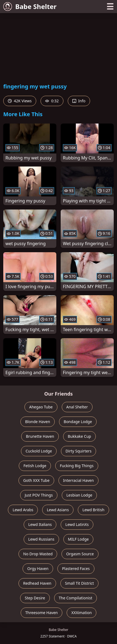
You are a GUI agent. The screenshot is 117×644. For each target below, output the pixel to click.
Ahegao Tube (41, 407)
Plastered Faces (76, 568)
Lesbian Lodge (79, 495)
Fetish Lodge (35, 466)
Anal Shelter (77, 407)
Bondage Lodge (78, 422)
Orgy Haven (38, 568)
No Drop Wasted (38, 554)
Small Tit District (79, 583)
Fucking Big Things (77, 466)
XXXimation (81, 613)
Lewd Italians (40, 524)
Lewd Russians (41, 539)
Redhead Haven (37, 583)
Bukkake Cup (79, 436)
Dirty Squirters (78, 451)
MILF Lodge (78, 539)
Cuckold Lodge (39, 451)
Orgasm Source (80, 554)
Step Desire (35, 598)
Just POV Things (39, 495)
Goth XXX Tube (36, 480)
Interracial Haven (78, 480)
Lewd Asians (58, 510)
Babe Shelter (30, 6)
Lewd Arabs (23, 510)
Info (79, 101)
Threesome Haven (41, 613)
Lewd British (93, 510)
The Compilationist (76, 598)
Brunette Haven (40, 436)
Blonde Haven (38, 422)
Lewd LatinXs (77, 524)
